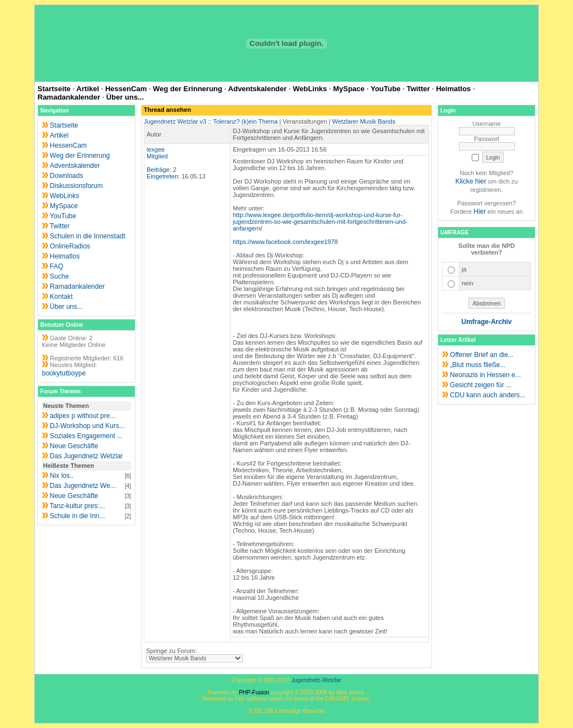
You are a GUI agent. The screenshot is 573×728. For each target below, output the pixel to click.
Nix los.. (62, 476)
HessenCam (126, 89)
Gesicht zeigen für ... (481, 385)
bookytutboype (64, 373)
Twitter (419, 89)
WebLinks (310, 89)
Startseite (54, 89)
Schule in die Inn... (78, 516)
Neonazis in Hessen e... (485, 375)
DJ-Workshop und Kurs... (87, 426)
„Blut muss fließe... (478, 365)
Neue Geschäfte (74, 446)
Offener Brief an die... (482, 355)
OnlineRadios (70, 246)
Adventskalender (258, 89)
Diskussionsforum (76, 186)
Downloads (66, 176)
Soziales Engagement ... (86, 436)
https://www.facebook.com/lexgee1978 (285, 242)
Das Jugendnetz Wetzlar (86, 456)
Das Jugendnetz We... (83, 486)
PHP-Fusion (254, 692)
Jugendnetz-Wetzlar (316, 680)
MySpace (349, 89)
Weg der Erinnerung (187, 89)
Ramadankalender (69, 97)
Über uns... (125, 97)
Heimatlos (453, 89)
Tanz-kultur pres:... (78, 506)
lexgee (156, 149)
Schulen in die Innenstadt (88, 236)
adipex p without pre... (83, 416)
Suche (59, 276)
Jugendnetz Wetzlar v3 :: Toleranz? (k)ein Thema (211, 121)
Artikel (88, 89)
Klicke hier (471, 181)
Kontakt (61, 297)
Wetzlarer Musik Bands (364, 121)
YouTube (386, 89)
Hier (480, 212)
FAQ (57, 266)
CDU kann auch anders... (488, 395)
